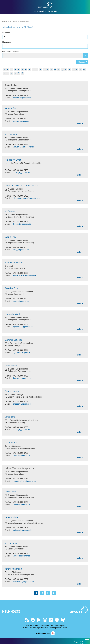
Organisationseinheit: (11, 51)
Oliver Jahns (11, 443)
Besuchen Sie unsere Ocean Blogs (33, 620)
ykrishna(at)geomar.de (22, 530)
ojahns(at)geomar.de (22, 455)
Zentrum (14, 22)
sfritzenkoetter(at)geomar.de (25, 275)
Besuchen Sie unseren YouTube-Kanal (39, 620)
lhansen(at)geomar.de (22, 378)
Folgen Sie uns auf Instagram (45, 620)
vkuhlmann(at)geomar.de (23, 582)
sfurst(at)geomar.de (21, 301)
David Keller (10, 492)
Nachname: (7, 42)
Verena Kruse (11, 543)
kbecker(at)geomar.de (22, 98)
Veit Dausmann (12, 134)
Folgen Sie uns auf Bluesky (63, 620)
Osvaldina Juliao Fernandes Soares (21, 185)
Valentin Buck (11, 108)
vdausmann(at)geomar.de (24, 147)
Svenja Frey (10, 237)
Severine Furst (12, 288)
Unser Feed (27, 620)
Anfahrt (59, 628)
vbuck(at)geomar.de (21, 121)
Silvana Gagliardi (12, 314)
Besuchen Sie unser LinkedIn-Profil (51, 620)
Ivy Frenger (10, 211)
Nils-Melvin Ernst (13, 160)
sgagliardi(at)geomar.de (23, 327)
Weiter (54, 593)
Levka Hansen (11, 365)
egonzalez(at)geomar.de (23, 352)
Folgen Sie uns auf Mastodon (57, 620)
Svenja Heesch (12, 391)
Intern (65, 628)
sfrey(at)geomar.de (21, 250)
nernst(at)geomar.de (21, 173)
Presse (52, 628)
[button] (87, 641)
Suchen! (82, 62)
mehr (79, 123)
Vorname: (6, 33)
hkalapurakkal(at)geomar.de (24, 481)
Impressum (34, 628)
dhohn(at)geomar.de (21, 430)
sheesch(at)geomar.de (22, 404)
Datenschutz (44, 628)
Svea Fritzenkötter (14, 263)
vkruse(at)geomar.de (22, 556)
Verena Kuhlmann (13, 569)
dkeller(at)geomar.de (22, 504)
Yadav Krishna (11, 517)
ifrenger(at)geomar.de (22, 224)
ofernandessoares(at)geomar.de (26, 198)
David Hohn (10, 417)
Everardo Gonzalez (14, 340)
